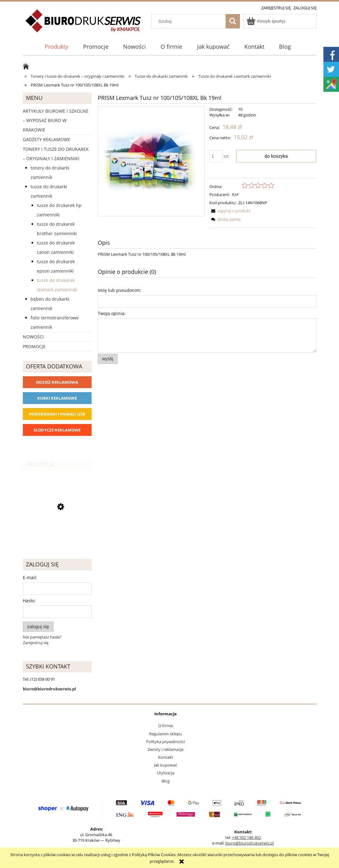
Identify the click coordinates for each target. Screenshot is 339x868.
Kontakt (166, 757)
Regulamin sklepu (165, 734)
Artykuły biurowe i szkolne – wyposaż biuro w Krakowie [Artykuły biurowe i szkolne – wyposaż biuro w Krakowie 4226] (56, 120)
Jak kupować (166, 765)
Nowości (33, 337)
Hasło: (29, 601)
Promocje (34, 346)
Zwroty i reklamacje (165, 749)
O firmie (166, 726)
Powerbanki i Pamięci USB (57, 414)
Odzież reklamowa (57, 382)
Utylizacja (166, 773)
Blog (166, 781)
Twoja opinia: (112, 313)
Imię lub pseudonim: (120, 290)
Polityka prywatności (166, 742)
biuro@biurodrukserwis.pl (249, 843)
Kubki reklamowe (57, 398)
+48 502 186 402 (246, 837)
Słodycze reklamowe (57, 430)
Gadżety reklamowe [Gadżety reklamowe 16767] (47, 139)
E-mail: (30, 577)
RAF (235, 195)
